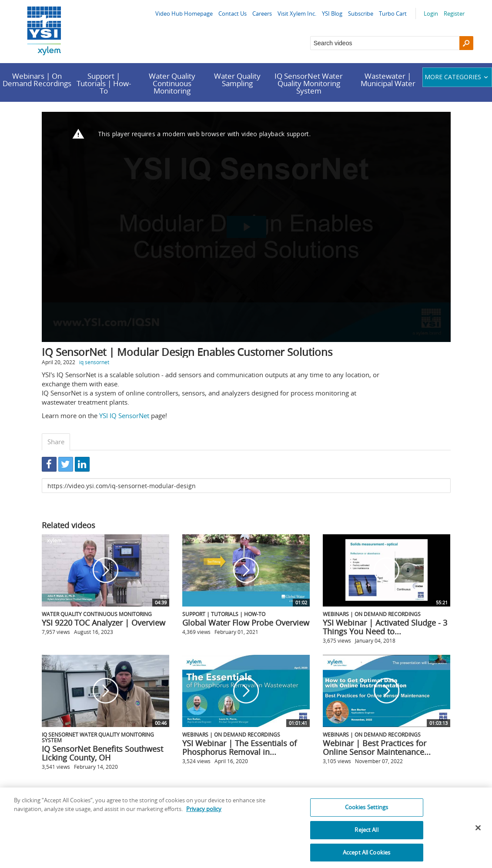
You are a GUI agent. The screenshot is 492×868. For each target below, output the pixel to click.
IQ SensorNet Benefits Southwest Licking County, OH (102, 753)
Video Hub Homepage (184, 13)
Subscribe (361, 13)
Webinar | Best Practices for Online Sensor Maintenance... (377, 747)
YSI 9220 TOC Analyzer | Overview (104, 623)
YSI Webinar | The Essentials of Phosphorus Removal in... (239, 747)
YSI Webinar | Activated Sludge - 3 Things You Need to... (385, 627)
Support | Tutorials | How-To (104, 83)
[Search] (466, 43)
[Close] (478, 832)
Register (454, 13)
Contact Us (233, 13)
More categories (457, 77)
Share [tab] (56, 442)
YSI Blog (332, 13)
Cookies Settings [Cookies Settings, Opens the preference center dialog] (367, 812)
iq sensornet (94, 362)
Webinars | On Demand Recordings (37, 80)
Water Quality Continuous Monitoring (172, 83)
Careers (262, 13)
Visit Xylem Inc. (297, 13)
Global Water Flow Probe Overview (246, 623)
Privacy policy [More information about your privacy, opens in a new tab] (204, 813)
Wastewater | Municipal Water (388, 80)
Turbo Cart (393, 13)
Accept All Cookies (366, 857)
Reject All (366, 834)
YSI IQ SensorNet (124, 416)
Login (431, 13)
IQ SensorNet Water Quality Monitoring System (309, 83)
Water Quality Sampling (237, 80)
